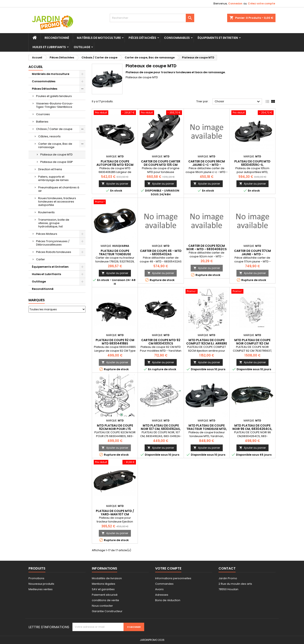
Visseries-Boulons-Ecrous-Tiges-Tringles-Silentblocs (55, 105)
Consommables (177, 38)
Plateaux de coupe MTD (56, 155)
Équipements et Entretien (218, 38)
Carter (41, 259)
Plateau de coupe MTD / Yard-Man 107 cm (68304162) (115, 514)
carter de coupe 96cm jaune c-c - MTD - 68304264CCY (207, 165)
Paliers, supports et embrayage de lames (53, 178)
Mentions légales (104, 584)
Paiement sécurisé (105, 595)
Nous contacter (102, 606)
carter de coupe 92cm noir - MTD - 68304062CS (207, 247)
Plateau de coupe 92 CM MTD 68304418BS (115, 342)
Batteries (42, 122)
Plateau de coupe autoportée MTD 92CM (115, 163)
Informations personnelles (173, 578)
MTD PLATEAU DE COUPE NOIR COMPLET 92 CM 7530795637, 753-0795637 (252, 343)
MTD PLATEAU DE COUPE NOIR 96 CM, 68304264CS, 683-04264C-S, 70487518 (252, 429)
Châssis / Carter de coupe (54, 129)
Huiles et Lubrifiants (49, 47)
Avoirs (159, 589)
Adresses (162, 595)
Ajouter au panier (115, 184)
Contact (227, 568)
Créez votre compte (261, 3)
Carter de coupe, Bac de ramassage (55, 145)
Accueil (36, 67)
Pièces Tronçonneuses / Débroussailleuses (53, 243)
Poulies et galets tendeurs (54, 96)
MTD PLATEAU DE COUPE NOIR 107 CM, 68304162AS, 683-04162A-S (161, 429)
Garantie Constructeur (107, 611)
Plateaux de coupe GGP (57, 162)
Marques (37, 300)
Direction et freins (50, 169)
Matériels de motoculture (99, 38)
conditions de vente (105, 600)
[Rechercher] (152, 18)
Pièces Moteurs (47, 234)
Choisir (238, 102)
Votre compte (168, 568)
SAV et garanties (103, 589)
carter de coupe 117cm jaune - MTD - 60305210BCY (252, 254)
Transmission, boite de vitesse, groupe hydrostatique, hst (54, 223)
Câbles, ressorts (49, 136)
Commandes (164, 584)
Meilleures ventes (41, 589)
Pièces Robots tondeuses (54, 252)
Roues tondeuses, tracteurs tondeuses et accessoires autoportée (57, 202)
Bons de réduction (168, 600)
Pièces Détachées (142, 38)
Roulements (46, 212)
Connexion (235, 3)
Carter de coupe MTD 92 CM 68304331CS (161, 342)
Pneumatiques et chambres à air (59, 189)
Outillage (82, 47)
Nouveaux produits (41, 584)
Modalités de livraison (107, 578)
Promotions (36, 578)
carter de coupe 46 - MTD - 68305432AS (161, 252)
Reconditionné (57, 38)
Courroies (43, 114)
